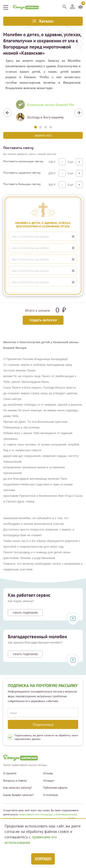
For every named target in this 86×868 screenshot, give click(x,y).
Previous (7, 113)
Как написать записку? (18, 788)
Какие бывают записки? (18, 795)
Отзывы (48, 773)
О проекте (10, 773)
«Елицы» (49, 781)
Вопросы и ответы (15, 781)
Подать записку (43, 320)
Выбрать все (43, 135)
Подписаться (43, 724)
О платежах (51, 795)
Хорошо (43, 859)
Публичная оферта (55, 788)
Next (79, 113)
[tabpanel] (43, 113)
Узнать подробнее (25, 613)
